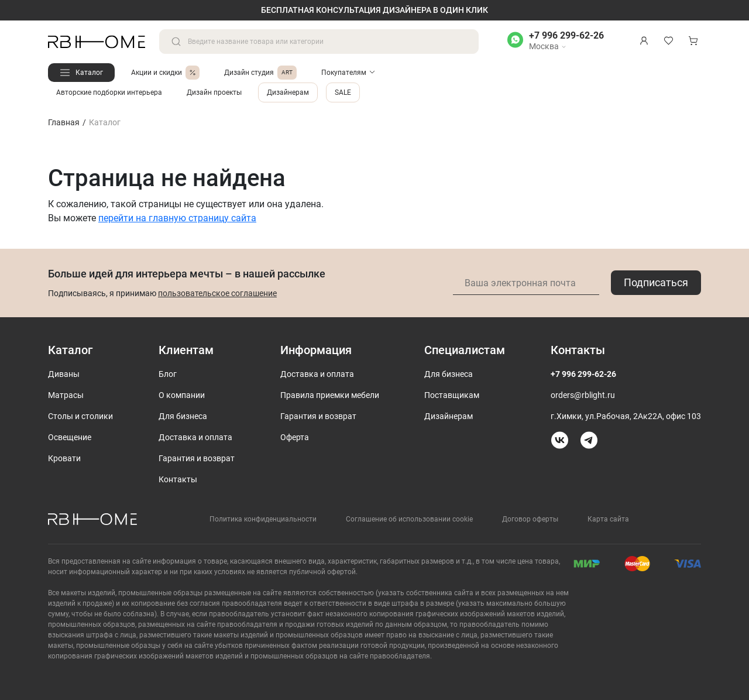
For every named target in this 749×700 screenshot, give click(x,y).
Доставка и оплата (195, 437)
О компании (182, 395)
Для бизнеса (183, 416)
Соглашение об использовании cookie (409, 519)
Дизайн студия (260, 73)
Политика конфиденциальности (263, 519)
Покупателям (344, 73)
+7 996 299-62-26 (566, 35)
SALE (343, 92)
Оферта (295, 437)
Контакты (178, 479)
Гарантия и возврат (197, 458)
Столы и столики (80, 416)
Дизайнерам (288, 92)
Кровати (64, 458)
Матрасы (66, 395)
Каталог (89, 73)
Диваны (64, 374)
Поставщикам (452, 395)
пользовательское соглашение (217, 293)
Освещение (70, 437)
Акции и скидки (165, 73)
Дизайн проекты (214, 92)
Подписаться (656, 282)
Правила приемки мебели (330, 395)
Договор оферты (530, 519)
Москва (548, 46)
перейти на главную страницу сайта (177, 218)
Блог (168, 374)
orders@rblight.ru (583, 395)
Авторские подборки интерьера (109, 92)
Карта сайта (608, 519)
